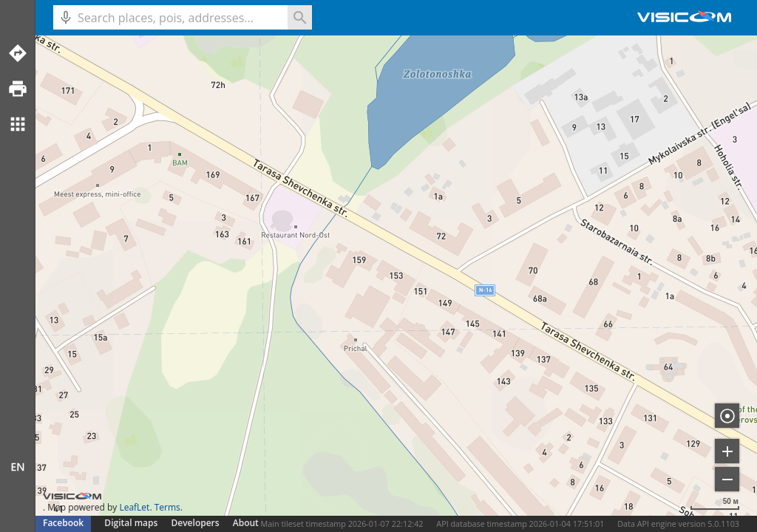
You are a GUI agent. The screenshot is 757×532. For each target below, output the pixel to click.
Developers (196, 523)
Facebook (63, 523)
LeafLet (134, 507)
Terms (167, 507)
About (246, 523)
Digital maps (132, 523)
